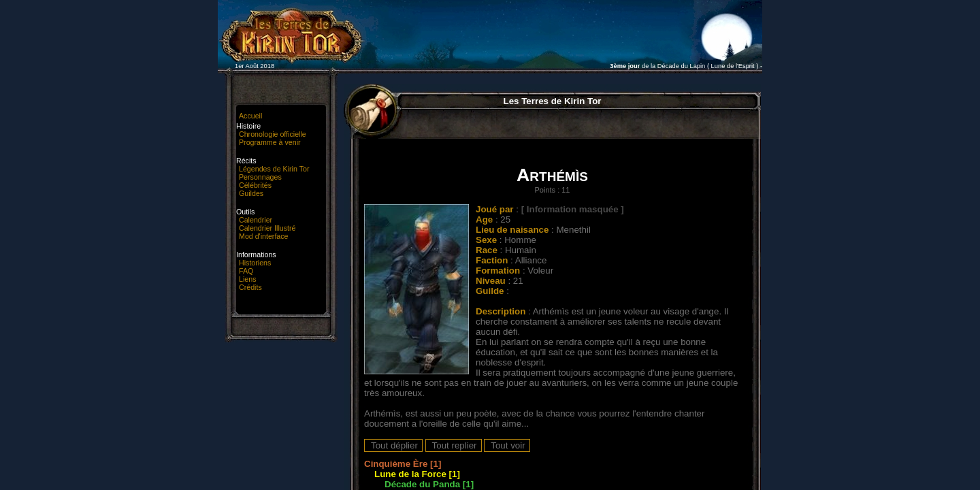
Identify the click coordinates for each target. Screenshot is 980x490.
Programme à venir (270, 142)
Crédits (250, 287)
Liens (247, 279)
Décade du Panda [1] (429, 484)
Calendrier (256, 220)
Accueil (250, 116)
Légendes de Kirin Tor (274, 169)
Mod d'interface (264, 236)
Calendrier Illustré (267, 228)
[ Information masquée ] (573, 209)
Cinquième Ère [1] (403, 464)
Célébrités (255, 185)
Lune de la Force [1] (417, 474)
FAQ (246, 271)
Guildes (251, 193)
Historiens (255, 263)
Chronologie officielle (273, 134)
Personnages (260, 177)
